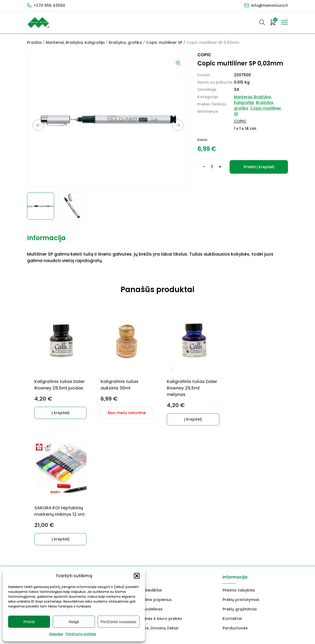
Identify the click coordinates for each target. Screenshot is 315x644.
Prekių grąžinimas (240, 489)
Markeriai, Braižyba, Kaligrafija (75, 42)
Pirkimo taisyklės (239, 470)
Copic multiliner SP (164, 42)
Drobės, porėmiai (44, 498)
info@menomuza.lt (269, 5)
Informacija (46, 238)
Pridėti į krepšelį (259, 167)
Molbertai (37, 489)
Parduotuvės (235, 508)
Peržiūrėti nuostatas (119, 622)
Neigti (74, 622)
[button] (137, 576)
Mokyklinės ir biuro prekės (157, 498)
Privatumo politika (81, 634)
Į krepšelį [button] (60, 412)
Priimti (29, 622)
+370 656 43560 (49, 5)
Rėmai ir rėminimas (89, 508)
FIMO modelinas (147, 489)
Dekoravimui (83, 470)
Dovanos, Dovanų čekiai (155, 508)
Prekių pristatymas (241, 480)
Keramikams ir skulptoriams (98, 489)
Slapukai (56, 634)
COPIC (240, 121)
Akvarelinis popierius (151, 480)
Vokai (33, 508)
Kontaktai (232, 498)
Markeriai (80, 480)
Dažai (32, 470)
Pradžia (34, 42)
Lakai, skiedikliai (146, 470)
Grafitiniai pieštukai (46, 480)
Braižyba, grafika (125, 42)
